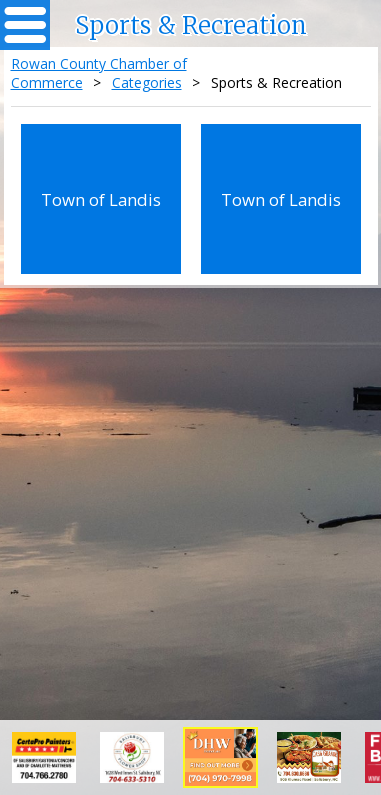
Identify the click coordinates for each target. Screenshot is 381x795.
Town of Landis (101, 199)
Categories (147, 82)
